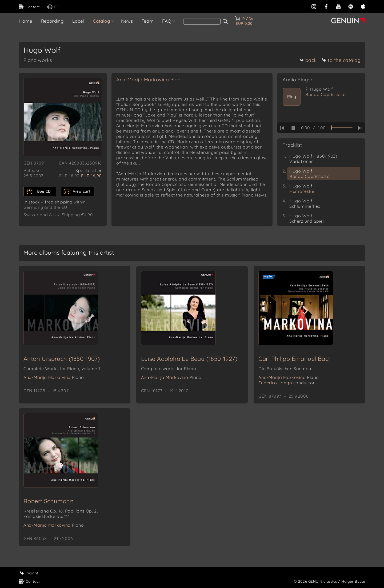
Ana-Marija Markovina (150, 80)
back (308, 60)
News (127, 21)
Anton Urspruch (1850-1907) (62, 359)
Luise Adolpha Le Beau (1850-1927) (189, 359)
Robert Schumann (49, 501)
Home (26, 21)
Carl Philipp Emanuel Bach (295, 359)
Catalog (101, 21)
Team (148, 21)
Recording (53, 21)
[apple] (363, 6)
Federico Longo (287, 383)
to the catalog (341, 60)
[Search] (202, 21)
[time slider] (342, 128)
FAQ (167, 21)
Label (78, 21)
